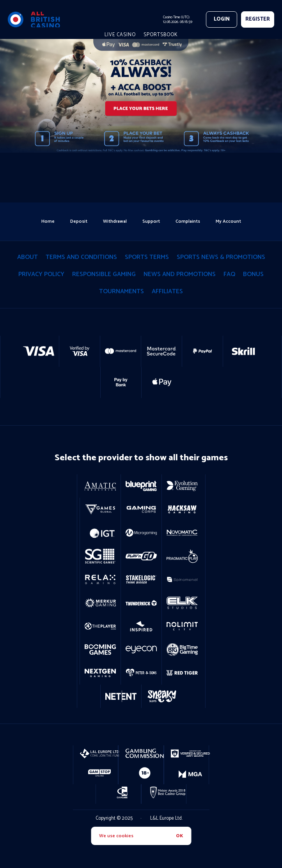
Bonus (253, 274)
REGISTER (258, 19)
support (151, 221)
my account (228, 221)
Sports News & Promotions (221, 257)
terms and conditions (81, 257)
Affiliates (167, 291)
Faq (229, 274)
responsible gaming (104, 274)
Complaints (188, 221)
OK (179, 836)
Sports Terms (147, 257)
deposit (79, 221)
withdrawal (115, 221)
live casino (120, 35)
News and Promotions (180, 274)
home (48, 221)
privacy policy (41, 274)
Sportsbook (161, 35)
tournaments (121, 291)
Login (222, 19)
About (27, 257)
